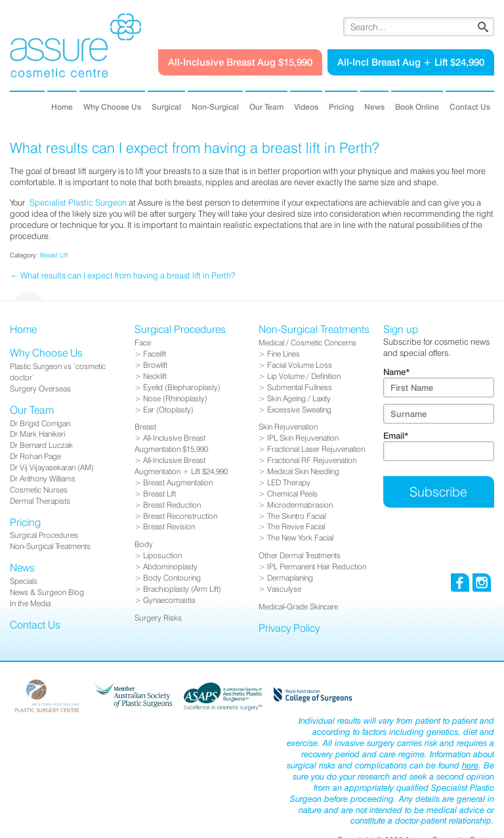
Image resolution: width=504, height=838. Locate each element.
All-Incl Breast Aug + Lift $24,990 (411, 62)
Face (143, 342)
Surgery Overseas (40, 388)
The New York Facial (300, 538)
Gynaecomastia (169, 600)
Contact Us (470, 107)
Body (144, 544)
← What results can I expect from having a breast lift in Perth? (122, 275)
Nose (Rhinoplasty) (175, 398)
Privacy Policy (289, 628)
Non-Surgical (215, 107)
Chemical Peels (292, 494)
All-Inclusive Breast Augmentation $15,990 (171, 443)
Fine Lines (283, 354)
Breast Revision (169, 526)
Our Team (266, 107)
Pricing (341, 107)
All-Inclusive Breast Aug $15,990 (240, 62)
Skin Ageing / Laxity (299, 398)
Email (396, 435)
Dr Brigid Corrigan (40, 423)
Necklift (155, 376)
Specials (24, 581)
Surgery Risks (158, 618)
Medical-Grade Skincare (298, 606)
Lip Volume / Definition (304, 376)
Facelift (155, 354)
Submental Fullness (300, 387)
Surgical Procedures (44, 535)
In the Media (30, 603)
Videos (306, 107)
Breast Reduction (172, 505)
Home (62, 107)
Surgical (166, 107)
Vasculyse (284, 589)
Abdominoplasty (170, 566)
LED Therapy (289, 482)
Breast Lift (54, 255)
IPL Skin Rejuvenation (303, 438)
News (374, 107)
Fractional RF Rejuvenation (312, 460)
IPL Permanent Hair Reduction (317, 566)
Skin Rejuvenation (288, 427)
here (470, 765)
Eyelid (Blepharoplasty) (182, 387)
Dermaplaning (290, 578)
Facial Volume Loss (300, 365)
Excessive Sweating (299, 409)
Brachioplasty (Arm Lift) (182, 589)
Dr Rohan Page (35, 456)
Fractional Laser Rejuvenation (316, 449)
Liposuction (162, 555)
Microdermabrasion (300, 505)
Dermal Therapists (40, 501)
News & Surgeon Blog (47, 592)
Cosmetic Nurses (39, 490)
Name (397, 372)
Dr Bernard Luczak (41, 445)
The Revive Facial (296, 526)
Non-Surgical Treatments (50, 546)
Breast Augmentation (178, 482)
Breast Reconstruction (180, 516)
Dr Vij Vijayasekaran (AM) (52, 467)
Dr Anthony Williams (43, 478)
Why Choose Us (112, 107)
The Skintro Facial (296, 516)
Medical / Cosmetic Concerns (307, 342)
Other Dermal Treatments (300, 555)
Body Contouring (172, 578)
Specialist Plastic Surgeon (78, 202)
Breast (145, 427)
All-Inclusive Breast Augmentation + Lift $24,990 (181, 466)
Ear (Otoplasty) (168, 409)
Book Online (417, 107)
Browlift (155, 365)
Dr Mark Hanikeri (37, 434)
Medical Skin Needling (303, 471)
